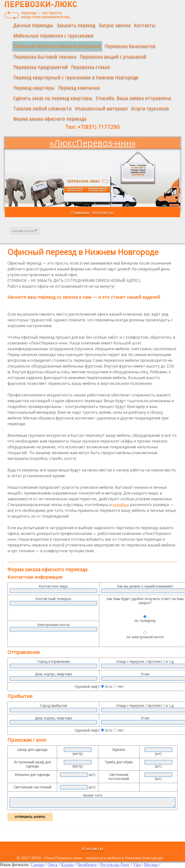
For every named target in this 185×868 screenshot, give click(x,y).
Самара (38, 865)
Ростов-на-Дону (115, 865)
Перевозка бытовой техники (45, 56)
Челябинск (87, 865)
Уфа (137, 865)
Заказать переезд (76, 25)
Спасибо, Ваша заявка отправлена (133, 98)
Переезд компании (79, 87)
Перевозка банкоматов (130, 46)
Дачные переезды (33, 25)
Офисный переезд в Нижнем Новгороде (57, 46)
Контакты (145, 25)
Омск (53, 865)
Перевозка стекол (90, 67)
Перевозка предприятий (40, 67)
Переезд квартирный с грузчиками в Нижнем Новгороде (76, 77)
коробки (121, 505)
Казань (67, 865)
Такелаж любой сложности (42, 108)
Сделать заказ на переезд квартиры (53, 98)
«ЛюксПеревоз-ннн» (93, 143)
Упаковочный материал (101, 108)
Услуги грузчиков (150, 108)
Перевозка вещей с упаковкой (113, 56)
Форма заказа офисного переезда (50, 118)
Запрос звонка (115, 25)
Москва (151, 865)
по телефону (145, 619)
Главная (80, 213)
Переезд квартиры (34, 87)
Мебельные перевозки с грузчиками (53, 35)
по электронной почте (145, 635)
